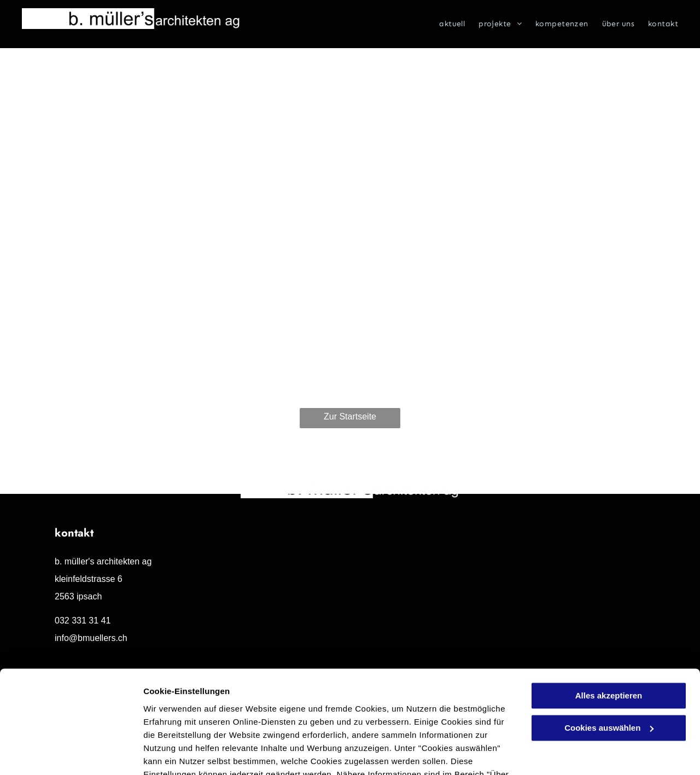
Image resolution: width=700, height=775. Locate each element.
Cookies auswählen (182, 753)
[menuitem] (445, 24)
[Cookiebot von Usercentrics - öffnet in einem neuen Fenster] (71, 754)
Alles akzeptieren (609, 632)
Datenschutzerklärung (269, 723)
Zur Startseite (350, 416)
